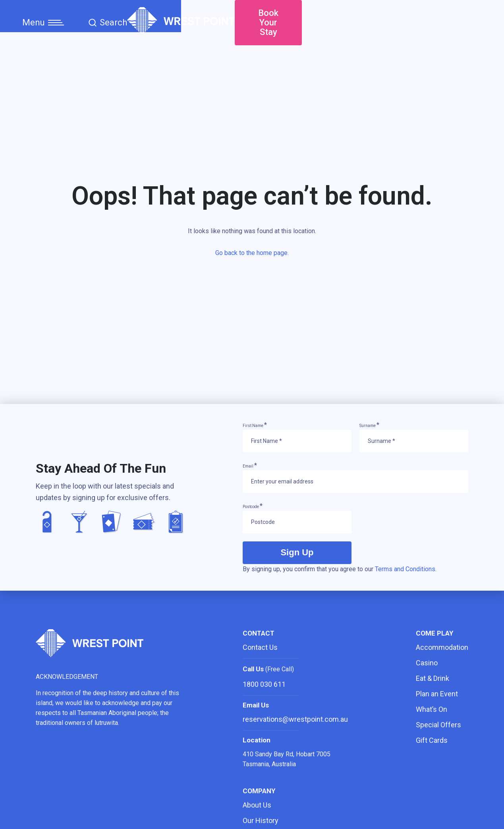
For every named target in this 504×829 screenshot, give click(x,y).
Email (250, 466)
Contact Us (260, 647)
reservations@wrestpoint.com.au (295, 719)
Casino (427, 663)
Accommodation (442, 647)
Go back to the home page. (252, 257)
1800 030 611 (264, 684)
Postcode (253, 507)
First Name (255, 426)
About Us (257, 805)
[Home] (252, 30)
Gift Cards (432, 740)
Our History (261, 820)
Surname (369, 426)
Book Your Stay (429, 20)
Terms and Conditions (405, 569)
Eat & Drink (433, 678)
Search (108, 20)
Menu (43, 20)
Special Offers (438, 725)
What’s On (432, 709)
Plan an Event (437, 694)
